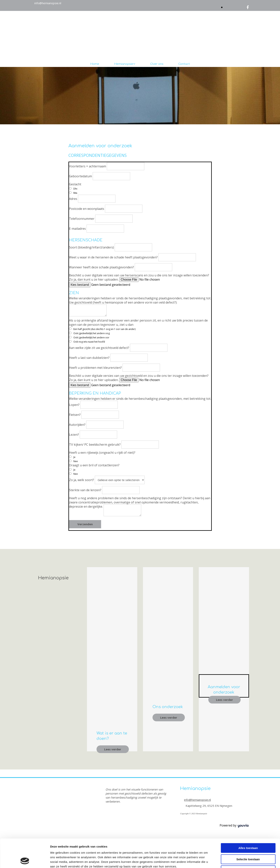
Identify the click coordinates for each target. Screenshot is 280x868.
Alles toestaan (248, 436)
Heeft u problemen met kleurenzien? (95, 368)
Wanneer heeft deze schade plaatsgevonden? (101, 267)
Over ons (157, 64)
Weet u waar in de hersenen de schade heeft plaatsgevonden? (113, 257)
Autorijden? (77, 425)
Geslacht (75, 184)
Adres (73, 199)
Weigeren (248, 458)
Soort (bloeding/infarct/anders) (91, 247)
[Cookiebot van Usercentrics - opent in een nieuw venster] (25, 475)
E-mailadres (77, 229)
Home (95, 64)
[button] (113, 749)
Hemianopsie (124, 64)
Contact (184, 64)
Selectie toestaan (248, 447)
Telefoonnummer (82, 219)
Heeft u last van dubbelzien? (89, 358)
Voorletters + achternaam (88, 166)
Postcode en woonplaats (87, 209)
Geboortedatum (80, 176)
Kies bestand (80, 285)
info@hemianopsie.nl (48, 3)
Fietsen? (75, 415)
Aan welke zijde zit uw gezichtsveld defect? (99, 348)
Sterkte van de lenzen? (85, 490)
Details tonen (207, 475)
